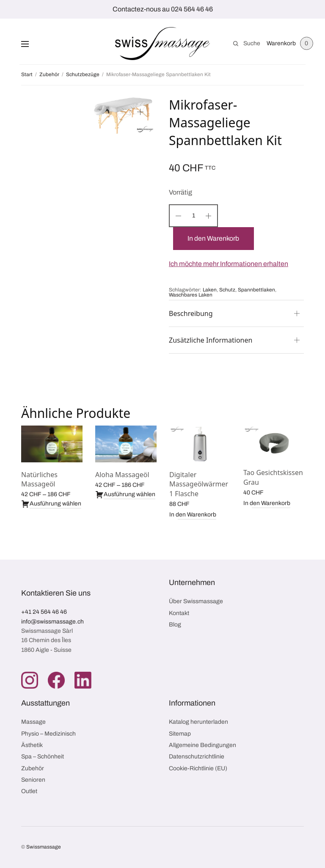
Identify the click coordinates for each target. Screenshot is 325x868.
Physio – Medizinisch (48, 734)
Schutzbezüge (83, 74)
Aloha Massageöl (122, 475)
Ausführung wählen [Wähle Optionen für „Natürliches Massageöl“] (51, 504)
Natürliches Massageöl (39, 479)
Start (27, 74)
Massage (33, 722)
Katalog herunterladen (198, 722)
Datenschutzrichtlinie (197, 757)
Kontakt (179, 613)
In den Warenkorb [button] (193, 515)
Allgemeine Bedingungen (202, 745)
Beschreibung (191, 313)
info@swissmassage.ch (52, 622)
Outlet (29, 791)
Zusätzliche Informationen (211, 340)
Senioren (33, 780)
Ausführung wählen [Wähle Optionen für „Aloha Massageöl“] (125, 494)
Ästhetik (32, 745)
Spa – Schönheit (43, 757)
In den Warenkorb (214, 238)
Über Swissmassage (196, 601)
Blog (175, 625)
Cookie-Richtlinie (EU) (198, 768)
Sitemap (180, 734)
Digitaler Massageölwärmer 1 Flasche (199, 484)
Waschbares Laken (191, 295)
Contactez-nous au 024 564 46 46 (163, 9)
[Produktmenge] (193, 216)
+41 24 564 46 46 (44, 612)
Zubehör (49, 74)
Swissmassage (44, 847)
